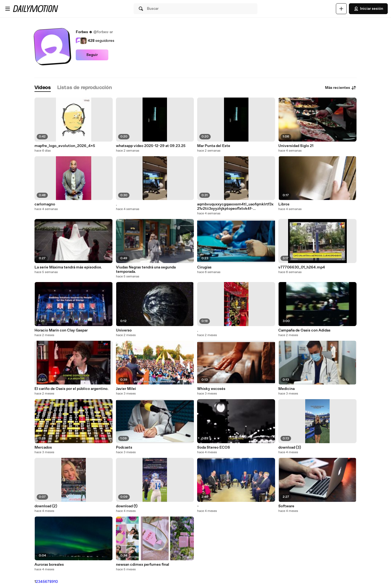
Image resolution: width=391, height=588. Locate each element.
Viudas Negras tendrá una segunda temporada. (146, 270)
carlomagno (45, 204)
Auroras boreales (49, 565)
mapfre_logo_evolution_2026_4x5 (65, 146)
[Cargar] (341, 9)
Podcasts (124, 448)
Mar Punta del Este (214, 146)
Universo (124, 330)
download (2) (46, 506)
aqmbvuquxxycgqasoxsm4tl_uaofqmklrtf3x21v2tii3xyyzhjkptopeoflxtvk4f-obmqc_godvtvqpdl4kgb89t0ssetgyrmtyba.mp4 (236, 207)
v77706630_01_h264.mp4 (302, 267)
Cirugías (204, 267)
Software (286, 506)
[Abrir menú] (8, 9)
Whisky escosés (211, 389)
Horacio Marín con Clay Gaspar (61, 330)
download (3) (290, 448)
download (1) (127, 506)
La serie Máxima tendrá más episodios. (68, 267)
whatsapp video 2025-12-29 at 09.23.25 (151, 146)
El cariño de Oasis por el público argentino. (72, 389)
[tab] (43, 88)
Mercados (43, 448)
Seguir (92, 55)
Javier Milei (126, 389)
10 (56, 582)
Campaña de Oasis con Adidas (304, 330)
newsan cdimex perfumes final (143, 565)
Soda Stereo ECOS (214, 448)
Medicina (286, 389)
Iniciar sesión (368, 9)
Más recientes (341, 88)
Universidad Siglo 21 (296, 146)
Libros (284, 204)
